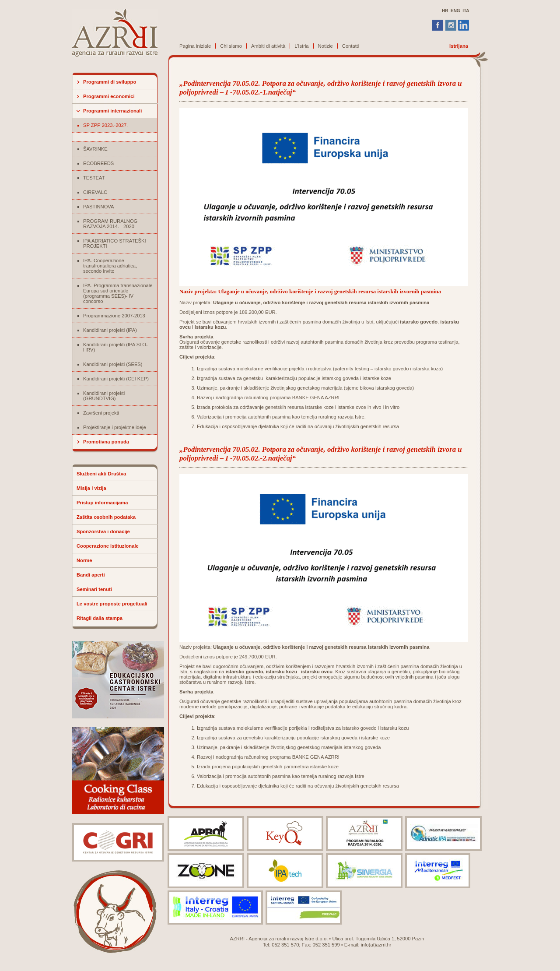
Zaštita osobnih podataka (106, 517)
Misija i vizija (91, 488)
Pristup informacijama (102, 503)
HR (445, 11)
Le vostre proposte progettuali (112, 604)
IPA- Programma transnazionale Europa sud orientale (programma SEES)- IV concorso (118, 293)
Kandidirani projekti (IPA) (110, 330)
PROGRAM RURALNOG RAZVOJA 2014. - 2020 (110, 224)
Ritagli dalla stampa (100, 618)
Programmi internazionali (112, 111)
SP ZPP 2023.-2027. (105, 125)
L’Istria (301, 46)
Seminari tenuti (94, 589)
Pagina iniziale (195, 46)
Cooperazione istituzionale (108, 546)
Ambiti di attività (268, 46)
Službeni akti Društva (101, 474)
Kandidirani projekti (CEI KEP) (116, 379)
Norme (84, 560)
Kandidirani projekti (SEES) (113, 364)
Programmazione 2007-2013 (114, 316)
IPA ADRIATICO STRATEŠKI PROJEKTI (115, 243)
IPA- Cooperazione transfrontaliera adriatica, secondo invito (110, 266)
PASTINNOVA (98, 207)
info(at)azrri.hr (376, 945)
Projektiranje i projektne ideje (115, 427)
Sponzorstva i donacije (103, 531)
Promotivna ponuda (106, 442)
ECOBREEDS (98, 163)
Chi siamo (231, 46)
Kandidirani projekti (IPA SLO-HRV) (115, 347)
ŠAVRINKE (95, 149)
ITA (466, 11)
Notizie (325, 46)
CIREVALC (95, 192)
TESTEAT (94, 178)
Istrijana (459, 46)
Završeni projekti (101, 413)
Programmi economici (109, 96)
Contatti (351, 46)
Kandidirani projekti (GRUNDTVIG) (104, 396)
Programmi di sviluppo (110, 82)
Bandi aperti (91, 575)
